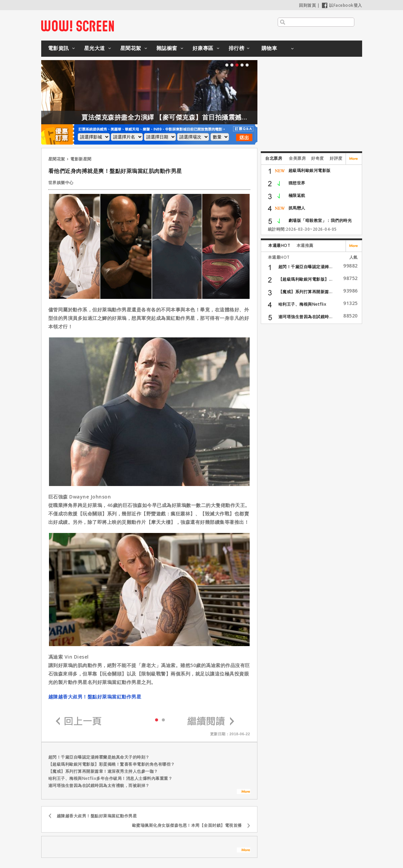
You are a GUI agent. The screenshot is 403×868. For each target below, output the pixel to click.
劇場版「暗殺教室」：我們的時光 (320, 220)
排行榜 (237, 48)
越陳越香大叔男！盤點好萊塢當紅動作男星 (95, 697)
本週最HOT (279, 245)
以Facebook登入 (342, 5)
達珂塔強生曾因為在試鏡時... (306, 317)
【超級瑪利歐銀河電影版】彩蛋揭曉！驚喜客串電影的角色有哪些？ (112, 764)
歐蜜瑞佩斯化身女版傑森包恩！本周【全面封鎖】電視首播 (187, 825)
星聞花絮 (131, 48)
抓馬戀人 (297, 208)
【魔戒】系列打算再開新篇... (306, 292)
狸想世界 (297, 183)
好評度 (336, 158)
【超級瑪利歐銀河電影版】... (306, 279)
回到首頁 (307, 5)
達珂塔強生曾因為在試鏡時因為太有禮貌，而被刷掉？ (99, 785)
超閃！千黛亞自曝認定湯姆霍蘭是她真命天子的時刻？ (99, 757)
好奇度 (318, 158)
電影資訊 (58, 48)
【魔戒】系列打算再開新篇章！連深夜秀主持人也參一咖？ (103, 771)
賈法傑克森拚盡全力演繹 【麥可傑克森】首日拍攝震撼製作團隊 (191, 117)
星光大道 (95, 48)
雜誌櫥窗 (167, 48)
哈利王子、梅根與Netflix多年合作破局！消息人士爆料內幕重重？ (110, 778)
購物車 (269, 48)
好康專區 (203, 48)
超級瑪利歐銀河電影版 (310, 170)
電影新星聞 (81, 159)
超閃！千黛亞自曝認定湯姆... (306, 267)
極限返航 (297, 195)
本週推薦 (305, 245)
